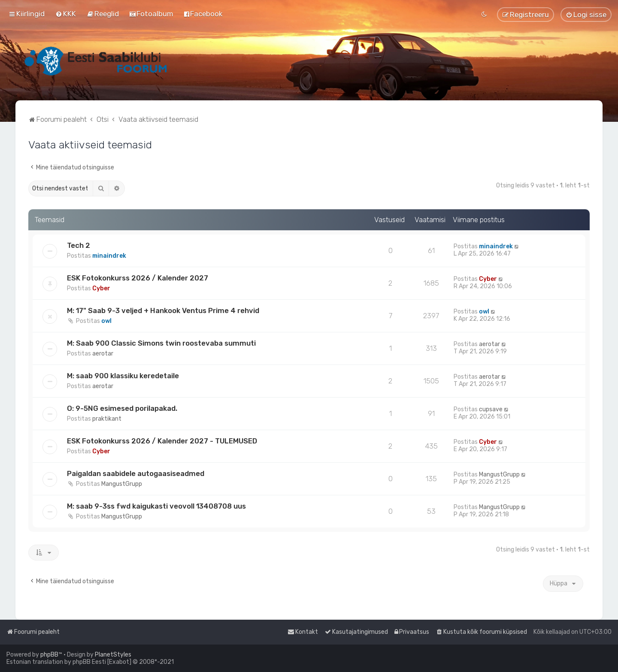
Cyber (101, 288)
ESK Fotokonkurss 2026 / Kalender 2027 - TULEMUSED (162, 441)
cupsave (491, 409)
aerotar (103, 354)
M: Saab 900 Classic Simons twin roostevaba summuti (161, 343)
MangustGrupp (122, 484)
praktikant (107, 419)
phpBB (49, 655)
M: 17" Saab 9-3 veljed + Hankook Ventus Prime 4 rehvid (163, 310)
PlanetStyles (113, 655)
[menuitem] (66, 14)
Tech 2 (79, 245)
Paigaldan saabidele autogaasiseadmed (136, 473)
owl (106, 321)
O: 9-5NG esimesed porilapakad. (122, 408)
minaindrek (109, 256)
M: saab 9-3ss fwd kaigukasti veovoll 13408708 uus (156, 506)
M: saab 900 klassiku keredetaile (123, 376)
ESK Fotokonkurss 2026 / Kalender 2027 (138, 278)
